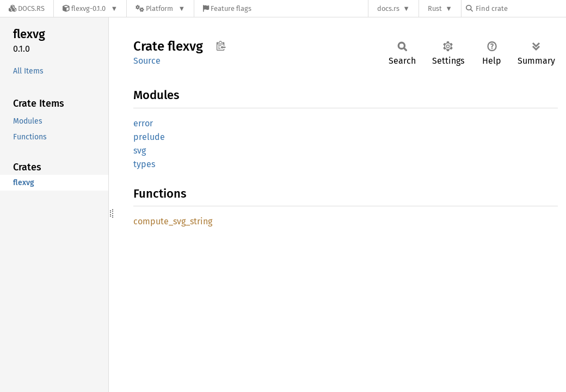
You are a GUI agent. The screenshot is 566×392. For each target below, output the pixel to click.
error (143, 123)
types (144, 164)
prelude (149, 137)
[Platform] (160, 8)
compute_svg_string (173, 221)
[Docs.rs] (27, 8)
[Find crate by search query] (520, 8)
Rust (435, 8)
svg (140, 151)
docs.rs (388, 8)
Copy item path (221, 46)
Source (147, 61)
